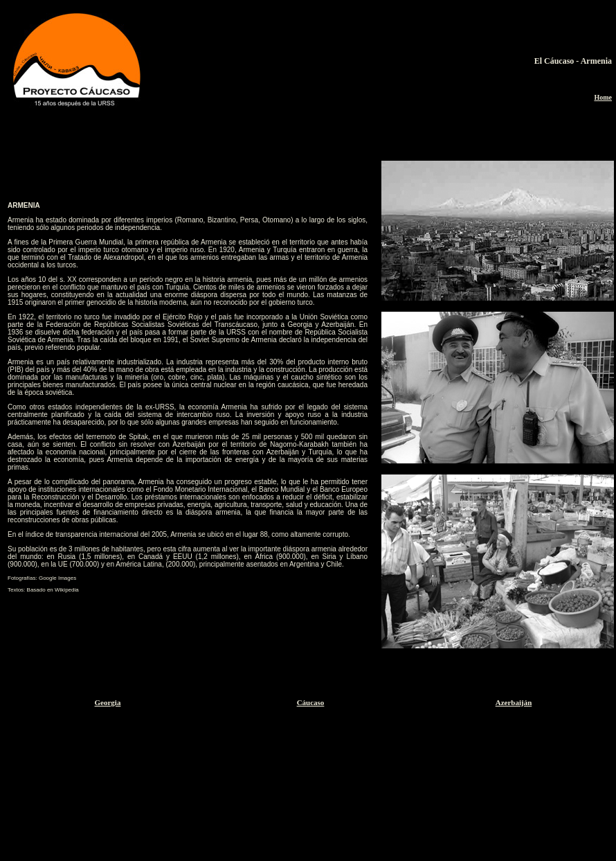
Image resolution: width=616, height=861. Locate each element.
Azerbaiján (514, 702)
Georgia (108, 702)
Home (603, 97)
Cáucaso (311, 702)
